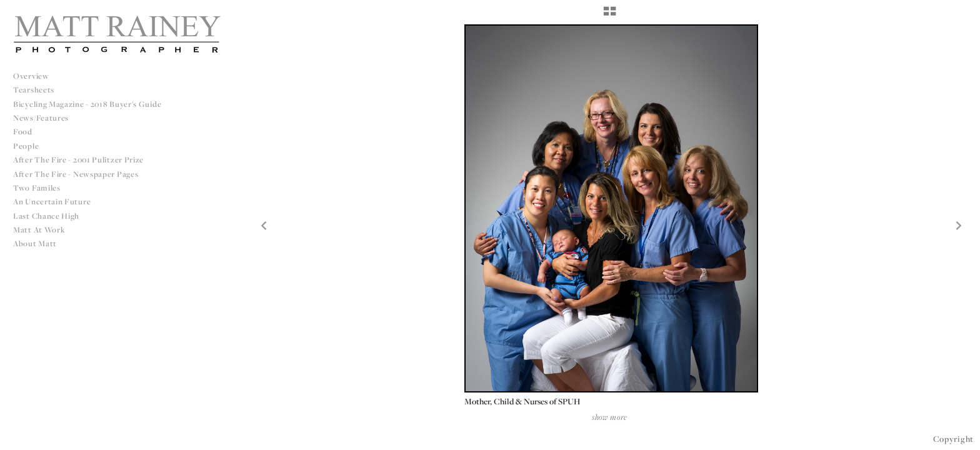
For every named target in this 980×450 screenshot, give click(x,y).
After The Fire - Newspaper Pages (76, 174)
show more (610, 417)
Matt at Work (39, 230)
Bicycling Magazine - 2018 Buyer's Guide (87, 104)
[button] (610, 16)
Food (23, 132)
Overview (31, 76)
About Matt (35, 243)
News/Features (41, 118)
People (26, 146)
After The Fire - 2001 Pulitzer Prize (78, 160)
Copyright (953, 439)
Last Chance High (46, 216)
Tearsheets (34, 90)
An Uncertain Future (52, 202)
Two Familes (37, 188)
